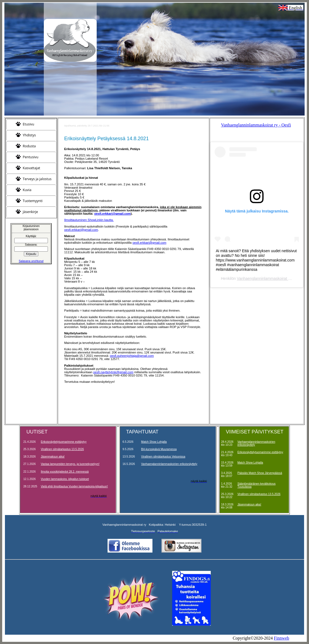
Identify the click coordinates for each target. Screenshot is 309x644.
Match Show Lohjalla (154, 442)
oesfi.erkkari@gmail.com (81, 230)
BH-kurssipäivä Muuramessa (159, 449)
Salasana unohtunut (31, 261)
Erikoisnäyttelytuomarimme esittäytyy (64, 442)
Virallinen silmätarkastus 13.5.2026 (62, 449)
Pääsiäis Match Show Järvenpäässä (260, 473)
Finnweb (282, 638)
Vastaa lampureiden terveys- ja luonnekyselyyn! (70, 464)
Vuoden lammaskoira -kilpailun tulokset (65, 479)
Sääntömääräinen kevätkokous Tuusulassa (256, 485)
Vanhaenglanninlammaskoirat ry (264, 278)
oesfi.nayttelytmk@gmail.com (113, 372)
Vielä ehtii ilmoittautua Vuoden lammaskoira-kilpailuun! (74, 486)
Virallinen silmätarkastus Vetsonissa (163, 457)
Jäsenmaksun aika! (53, 457)
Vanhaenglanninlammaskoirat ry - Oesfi (256, 125)
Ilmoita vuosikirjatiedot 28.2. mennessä (65, 472)
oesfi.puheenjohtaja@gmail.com (132, 356)
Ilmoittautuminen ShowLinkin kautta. (89, 220)
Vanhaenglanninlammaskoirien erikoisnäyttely (169, 464)
